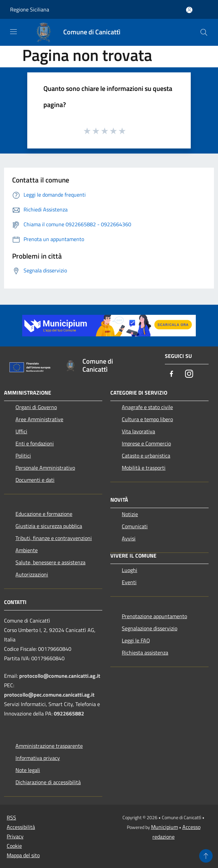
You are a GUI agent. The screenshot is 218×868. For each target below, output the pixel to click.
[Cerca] (204, 32)
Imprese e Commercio (146, 443)
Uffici (21, 431)
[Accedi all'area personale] (189, 10)
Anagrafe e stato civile (147, 407)
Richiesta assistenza (145, 653)
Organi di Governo (36, 407)
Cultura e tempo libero (147, 419)
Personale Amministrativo (45, 468)
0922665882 (69, 713)
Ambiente (27, 550)
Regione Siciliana (30, 9)
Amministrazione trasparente (49, 746)
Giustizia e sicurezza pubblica (49, 526)
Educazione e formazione (44, 514)
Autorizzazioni (32, 574)
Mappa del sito (23, 855)
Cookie (14, 846)
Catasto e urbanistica (146, 456)
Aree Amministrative (39, 419)
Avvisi (129, 538)
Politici (23, 456)
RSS (11, 817)
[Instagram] (189, 374)
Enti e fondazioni (35, 443)
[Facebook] (172, 374)
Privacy (15, 836)
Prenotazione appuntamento (154, 616)
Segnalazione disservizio (150, 628)
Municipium (165, 827)
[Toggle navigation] (13, 32)
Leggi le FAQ (136, 640)
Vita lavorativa (138, 431)
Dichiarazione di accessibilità (48, 782)
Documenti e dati (35, 480)
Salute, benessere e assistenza (50, 562)
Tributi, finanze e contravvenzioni (54, 538)
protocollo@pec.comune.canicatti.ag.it (49, 695)
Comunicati (135, 526)
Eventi (129, 582)
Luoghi (130, 570)
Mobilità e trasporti (144, 468)
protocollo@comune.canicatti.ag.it (60, 676)
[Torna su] (206, 856)
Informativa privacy (38, 758)
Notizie (130, 514)
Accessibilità (21, 827)
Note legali (28, 770)
